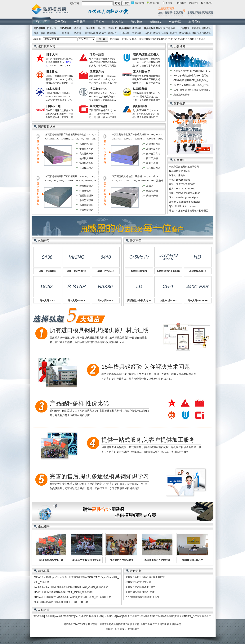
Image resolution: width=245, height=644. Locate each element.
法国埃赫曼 (140, 89)
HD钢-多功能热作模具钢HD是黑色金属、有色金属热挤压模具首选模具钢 (193, 76)
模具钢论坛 (207, 3)
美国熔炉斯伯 (98, 106)
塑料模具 (196, 28)
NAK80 (157, 39)
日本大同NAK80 (106, 301)
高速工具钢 (152, 158)
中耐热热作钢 (86, 149)
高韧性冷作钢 (153, 149)
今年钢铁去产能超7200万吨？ (141, 587)
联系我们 (194, 22)
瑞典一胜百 (40, 33)
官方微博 (139, 3)
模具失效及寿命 (152, 28)
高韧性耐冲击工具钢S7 (168, 271)
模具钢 (92, 616)
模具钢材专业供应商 (179, 171)
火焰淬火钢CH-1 (168, 301)
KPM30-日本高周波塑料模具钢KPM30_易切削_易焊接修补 (64, 592)
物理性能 (137, 28)
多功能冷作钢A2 (139, 271)
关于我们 (60, 22)
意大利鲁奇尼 (142, 72)
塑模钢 (78, 33)
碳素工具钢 (152, 163)
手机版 (169, 3)
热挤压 (173, 33)
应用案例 (99, 22)
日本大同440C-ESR (198, 301)
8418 (176, 39)
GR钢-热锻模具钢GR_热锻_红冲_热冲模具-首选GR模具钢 (193, 80)
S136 (170, 39)
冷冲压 (157, 33)
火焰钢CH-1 (110, 616)
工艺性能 (137, 33)
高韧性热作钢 (86, 154)
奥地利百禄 (140, 106)
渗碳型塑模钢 (86, 200)
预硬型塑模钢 (86, 196)
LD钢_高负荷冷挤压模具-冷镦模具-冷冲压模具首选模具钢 (193, 90)
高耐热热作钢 (86, 144)
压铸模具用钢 (86, 168)
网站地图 (194, 3)
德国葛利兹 (97, 72)
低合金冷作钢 (153, 168)
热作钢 (65, 33)
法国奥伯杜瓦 (98, 89)
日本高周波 (53, 89)
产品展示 (79, 22)
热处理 (101, 28)
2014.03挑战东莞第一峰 (51, 560)
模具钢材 (49, 616)
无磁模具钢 (152, 191)
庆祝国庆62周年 (182, 95)
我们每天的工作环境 (193, 560)
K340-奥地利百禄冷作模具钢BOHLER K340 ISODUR (61, 602)
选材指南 (137, 22)
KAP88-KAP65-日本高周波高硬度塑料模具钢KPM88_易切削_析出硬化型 (71, 587)
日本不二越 (53, 106)
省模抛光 (112, 33)
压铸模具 (206, 33)
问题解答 (182, 3)
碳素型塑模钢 (86, 210)
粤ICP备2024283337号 (76, 624)
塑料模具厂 (205, 616)
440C (120, 616)
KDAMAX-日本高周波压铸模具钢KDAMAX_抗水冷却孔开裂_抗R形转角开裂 (72, 597)
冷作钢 (78, 28)
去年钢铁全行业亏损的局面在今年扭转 (145, 577)
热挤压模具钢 (86, 163)
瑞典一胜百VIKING (76, 271)
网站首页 (41, 22)
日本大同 (52, 28)
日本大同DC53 (47, 301)
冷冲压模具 (185, 33)
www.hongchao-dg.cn (187, 197)
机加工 (103, 33)
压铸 (168, 28)
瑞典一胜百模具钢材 (142, 39)
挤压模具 (206, 28)
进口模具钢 (40, 28)
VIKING (183, 39)
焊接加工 (112, 28)
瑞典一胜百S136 (47, 271)
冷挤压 (148, 33)
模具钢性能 (125, 28)
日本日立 (52, 72)
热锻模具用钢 (86, 158)
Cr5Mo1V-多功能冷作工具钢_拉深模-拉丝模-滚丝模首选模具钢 (193, 85)
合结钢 (100, 616)
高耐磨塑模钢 (86, 205)
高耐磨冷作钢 (153, 144)
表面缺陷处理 (91, 33)
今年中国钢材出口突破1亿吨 (140, 592)
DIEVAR (201, 39)
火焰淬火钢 (152, 196)
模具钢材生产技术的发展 (138, 582)
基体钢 (150, 186)
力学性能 (125, 33)
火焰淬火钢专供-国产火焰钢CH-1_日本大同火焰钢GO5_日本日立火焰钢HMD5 (193, 71)
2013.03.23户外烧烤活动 (157, 560)
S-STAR (192, 39)
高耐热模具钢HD (198, 271)
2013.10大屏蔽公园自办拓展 (86, 560)
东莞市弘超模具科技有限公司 (115, 624)
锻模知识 (196, 33)
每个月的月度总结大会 (122, 560)
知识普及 (185, 28)
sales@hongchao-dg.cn (188, 193)
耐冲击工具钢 (153, 154)
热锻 (173, 28)
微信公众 (155, 3)
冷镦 (163, 28)
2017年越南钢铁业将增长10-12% (142, 597)
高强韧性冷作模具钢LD (139, 301)
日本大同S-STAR (77, 301)
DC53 (164, 39)
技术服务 (118, 22)
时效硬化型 (85, 191)
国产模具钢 (65, 28)
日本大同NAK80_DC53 (187, 616)
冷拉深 (165, 33)
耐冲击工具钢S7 (131, 616)
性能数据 (175, 22)
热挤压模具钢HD (166, 616)
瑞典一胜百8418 (106, 271)
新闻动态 (156, 22)
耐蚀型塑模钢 (86, 186)
